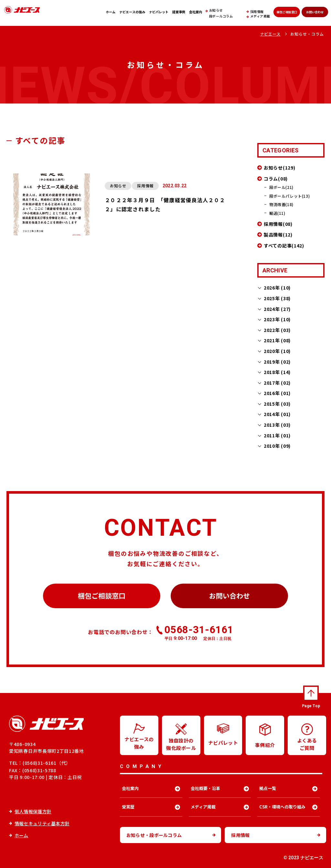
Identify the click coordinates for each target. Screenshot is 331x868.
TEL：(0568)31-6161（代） (40, 763)
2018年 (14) (277, 372)
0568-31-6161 (199, 632)
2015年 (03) (277, 404)
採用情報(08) (278, 224)
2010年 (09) (277, 446)
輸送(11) (277, 213)
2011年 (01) (277, 435)
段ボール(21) (281, 187)
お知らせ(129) (279, 168)
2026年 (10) (277, 288)
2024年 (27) (277, 309)
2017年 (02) (277, 383)
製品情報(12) (278, 235)
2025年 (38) (277, 298)
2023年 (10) (277, 319)
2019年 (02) (277, 362)
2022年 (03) (277, 330)
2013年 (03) (277, 425)
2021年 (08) (277, 340)
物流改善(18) (281, 204)
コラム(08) (276, 179)
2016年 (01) (277, 393)
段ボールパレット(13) (289, 196)
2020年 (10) (277, 351)
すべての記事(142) (284, 246)
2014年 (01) (277, 414)
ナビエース (271, 34)
